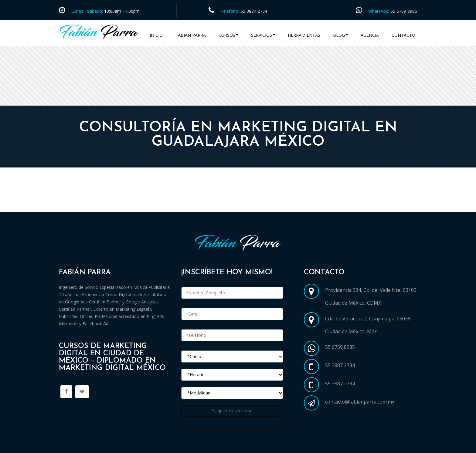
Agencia (370, 35)
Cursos (228, 35)
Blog (340, 35)
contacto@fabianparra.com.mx (360, 402)
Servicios (263, 35)
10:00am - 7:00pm (121, 11)
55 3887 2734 (254, 11)
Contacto (403, 35)
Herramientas (304, 35)
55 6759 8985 (404, 11)
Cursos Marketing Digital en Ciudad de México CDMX (124, 205)
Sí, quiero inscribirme (232, 411)
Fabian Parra (191, 35)
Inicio (156, 35)
